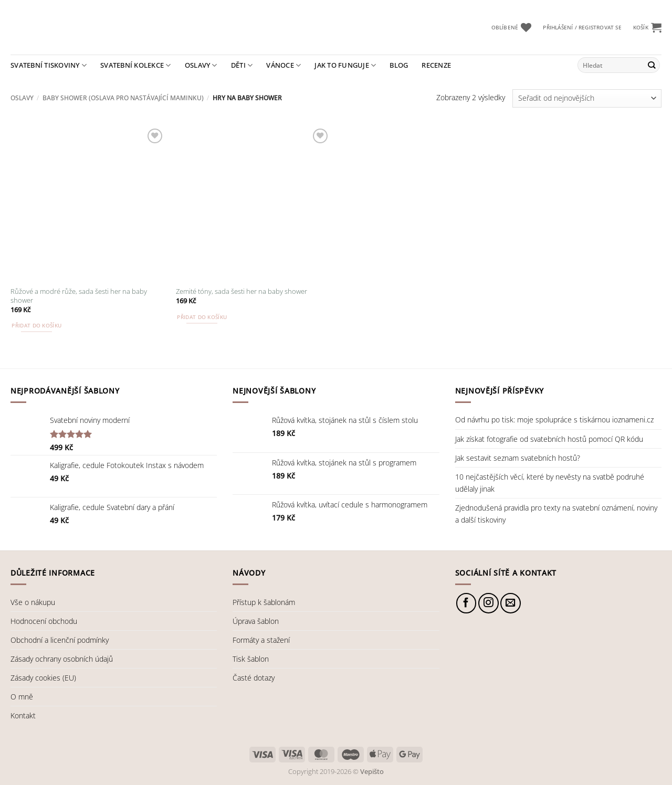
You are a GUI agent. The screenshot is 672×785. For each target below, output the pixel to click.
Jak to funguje (345, 65)
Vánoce (283, 65)
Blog (399, 65)
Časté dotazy (254, 678)
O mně (22, 697)
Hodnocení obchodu (44, 621)
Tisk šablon (251, 659)
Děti (242, 65)
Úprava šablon (256, 621)
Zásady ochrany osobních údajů (62, 659)
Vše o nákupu (33, 602)
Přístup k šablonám (264, 602)
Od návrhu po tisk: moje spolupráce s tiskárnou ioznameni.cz (554, 420)
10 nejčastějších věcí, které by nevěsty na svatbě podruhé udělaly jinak (550, 483)
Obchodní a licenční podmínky (60, 640)
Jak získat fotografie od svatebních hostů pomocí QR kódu (549, 439)
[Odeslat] (651, 65)
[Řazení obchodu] (587, 98)
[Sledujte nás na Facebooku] (466, 603)
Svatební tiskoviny (49, 65)
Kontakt (23, 715)
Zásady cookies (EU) (43, 678)
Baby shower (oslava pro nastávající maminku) (123, 98)
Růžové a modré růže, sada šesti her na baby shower (79, 296)
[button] (582, 28)
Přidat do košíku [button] (36, 325)
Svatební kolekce (136, 65)
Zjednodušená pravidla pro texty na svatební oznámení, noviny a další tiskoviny (556, 514)
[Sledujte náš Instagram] (489, 603)
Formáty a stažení (261, 640)
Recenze (436, 65)
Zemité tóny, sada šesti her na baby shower (241, 291)
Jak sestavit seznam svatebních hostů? (518, 458)
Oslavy (201, 65)
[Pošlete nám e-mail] (511, 603)
